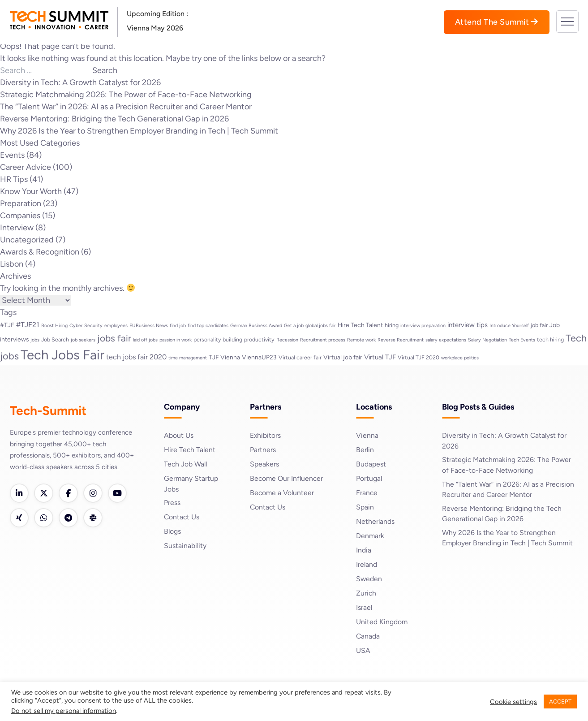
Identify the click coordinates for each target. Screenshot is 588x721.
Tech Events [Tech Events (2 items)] (522, 340)
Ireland (367, 564)
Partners (263, 450)
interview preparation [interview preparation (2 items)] (423, 326)
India (364, 550)
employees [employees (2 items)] (116, 326)
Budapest (371, 464)
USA (363, 650)
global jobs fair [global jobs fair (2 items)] (321, 326)
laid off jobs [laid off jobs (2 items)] (145, 340)
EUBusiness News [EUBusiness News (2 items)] (149, 326)
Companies (20, 216)
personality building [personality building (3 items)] (218, 339)
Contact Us (182, 517)
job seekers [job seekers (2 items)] (83, 340)
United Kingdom (382, 622)
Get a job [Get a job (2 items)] (294, 326)
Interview (17, 228)
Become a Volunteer (283, 493)
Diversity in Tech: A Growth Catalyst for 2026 (80, 82)
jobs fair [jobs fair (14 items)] (114, 338)
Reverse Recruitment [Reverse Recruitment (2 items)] (401, 340)
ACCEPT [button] (560, 702)
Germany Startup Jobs (191, 484)
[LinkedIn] (20, 493)
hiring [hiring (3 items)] (392, 325)
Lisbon (12, 264)
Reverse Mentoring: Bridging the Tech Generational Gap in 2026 (114, 119)
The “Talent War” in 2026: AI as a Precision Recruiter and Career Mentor (126, 107)
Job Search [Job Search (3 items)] (55, 339)
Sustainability (185, 546)
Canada (368, 636)
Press (172, 503)
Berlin (365, 450)
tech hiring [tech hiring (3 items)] (550, 339)
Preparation (21, 203)
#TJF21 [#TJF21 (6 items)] (28, 325)
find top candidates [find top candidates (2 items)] (208, 326)
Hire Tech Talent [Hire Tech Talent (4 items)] (360, 325)
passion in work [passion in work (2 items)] (176, 340)
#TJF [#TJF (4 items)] (7, 325)
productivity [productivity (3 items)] (259, 339)
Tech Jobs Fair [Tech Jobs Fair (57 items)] (62, 355)
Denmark (370, 536)
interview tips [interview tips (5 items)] (468, 325)
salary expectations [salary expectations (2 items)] (446, 340)
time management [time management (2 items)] (188, 358)
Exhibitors (266, 435)
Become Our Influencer (287, 478)
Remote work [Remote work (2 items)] (361, 340)
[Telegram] (70, 518)
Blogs (173, 532)
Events (12, 155)
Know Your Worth (31, 191)
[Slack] (95, 518)
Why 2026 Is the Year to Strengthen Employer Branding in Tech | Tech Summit (139, 131)
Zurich (366, 593)
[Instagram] (95, 493)
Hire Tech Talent (190, 450)
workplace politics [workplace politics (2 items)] (460, 358)
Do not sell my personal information (64, 711)
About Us (179, 435)
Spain (365, 507)
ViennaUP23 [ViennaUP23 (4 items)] (259, 357)
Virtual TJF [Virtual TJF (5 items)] (380, 357)
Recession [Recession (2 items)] (287, 340)
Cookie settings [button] (513, 702)
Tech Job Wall (186, 464)
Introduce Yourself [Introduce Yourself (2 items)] (509, 326)
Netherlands (376, 521)
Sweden (369, 579)
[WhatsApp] (45, 518)
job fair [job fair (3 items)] (539, 325)
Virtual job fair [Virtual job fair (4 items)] (343, 357)
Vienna (367, 435)
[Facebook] (70, 493)
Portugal (369, 478)
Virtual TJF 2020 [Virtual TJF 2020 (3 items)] (418, 357)
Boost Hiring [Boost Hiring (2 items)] (54, 326)
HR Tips (14, 179)
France (367, 493)
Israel (364, 607)
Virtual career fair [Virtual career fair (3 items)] (300, 357)
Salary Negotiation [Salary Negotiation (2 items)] (487, 340)
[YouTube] (120, 493)
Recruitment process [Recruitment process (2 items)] (323, 340)
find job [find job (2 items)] (178, 326)
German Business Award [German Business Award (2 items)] (256, 326)
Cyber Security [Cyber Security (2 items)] (86, 326)
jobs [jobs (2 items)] (35, 340)
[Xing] (20, 518)
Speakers (264, 464)
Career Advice (26, 167)
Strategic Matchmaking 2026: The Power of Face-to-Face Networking (126, 95)
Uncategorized (27, 240)
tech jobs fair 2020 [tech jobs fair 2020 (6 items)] (136, 357)
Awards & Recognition (40, 252)
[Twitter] (45, 493)
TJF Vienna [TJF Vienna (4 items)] (224, 357)
